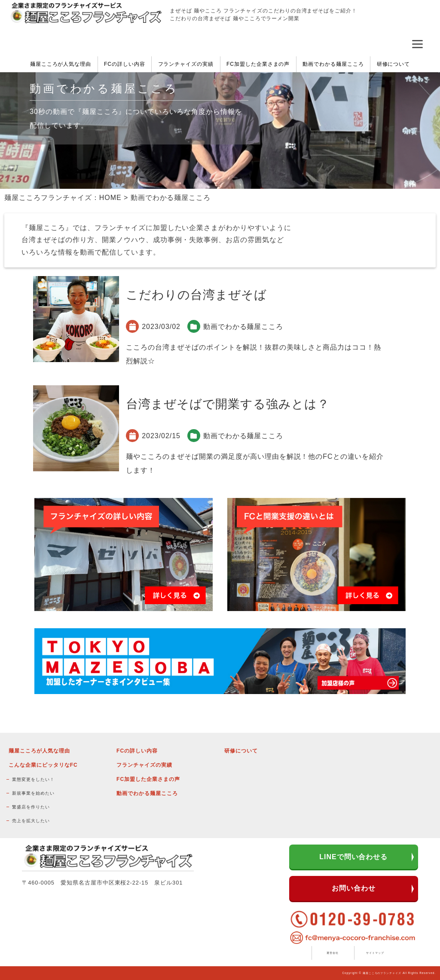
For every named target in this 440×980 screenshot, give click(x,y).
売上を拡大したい (31, 821)
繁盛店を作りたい (31, 807)
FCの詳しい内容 (125, 64)
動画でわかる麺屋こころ (333, 64)
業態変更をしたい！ (33, 779)
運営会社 (333, 953)
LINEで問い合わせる (353, 857)
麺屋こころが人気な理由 (61, 64)
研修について (394, 64)
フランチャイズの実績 (186, 64)
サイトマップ (375, 953)
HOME (110, 198)
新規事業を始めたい (33, 793)
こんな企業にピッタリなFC (43, 765)
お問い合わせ (354, 888)
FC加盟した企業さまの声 (258, 64)
